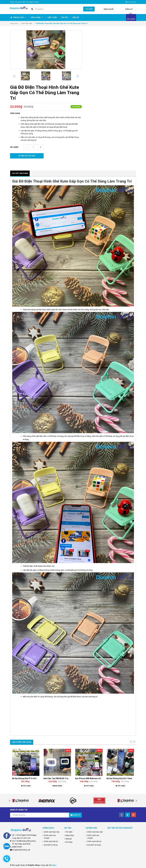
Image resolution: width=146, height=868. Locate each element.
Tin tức (65, 17)
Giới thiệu (52, 17)
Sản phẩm (37, 17)
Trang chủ (18, 17)
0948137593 (17, 847)
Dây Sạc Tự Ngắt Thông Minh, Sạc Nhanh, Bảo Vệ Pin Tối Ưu (39, 778)
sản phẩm (131, 19)
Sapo (54, 865)
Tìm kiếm (89, 9)
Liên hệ (75, 17)
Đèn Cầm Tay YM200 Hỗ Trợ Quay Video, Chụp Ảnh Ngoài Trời (102, 778)
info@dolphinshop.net (21, 850)
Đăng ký (129, 9)
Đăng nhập (110, 9)
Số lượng (14, 147)
